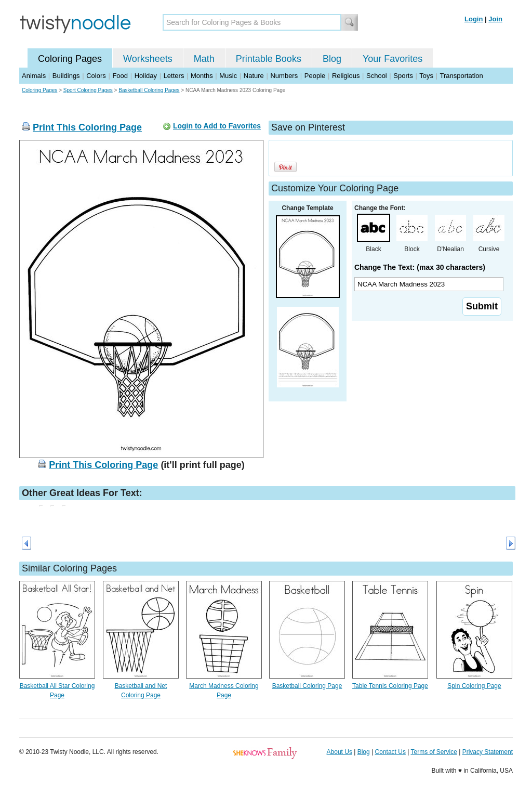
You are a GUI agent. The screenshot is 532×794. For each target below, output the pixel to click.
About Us (340, 752)
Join (495, 19)
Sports (403, 76)
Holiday (146, 76)
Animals (34, 76)
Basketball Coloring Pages (149, 90)
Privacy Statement (488, 752)
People (315, 76)
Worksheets (148, 59)
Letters (174, 76)
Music (228, 76)
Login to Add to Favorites (217, 126)
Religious (346, 76)
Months (202, 76)
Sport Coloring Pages (88, 90)
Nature (254, 76)
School (377, 76)
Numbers (284, 76)
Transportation (461, 76)
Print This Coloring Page (87, 127)
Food (120, 76)
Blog (332, 59)
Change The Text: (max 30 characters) (420, 267)
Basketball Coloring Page (307, 686)
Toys (426, 76)
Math (204, 59)
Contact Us (390, 752)
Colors (96, 76)
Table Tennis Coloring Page (390, 686)
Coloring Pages (70, 59)
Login (474, 19)
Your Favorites (393, 59)
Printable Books (269, 59)
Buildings (66, 76)
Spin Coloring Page (474, 686)
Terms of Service (434, 752)
